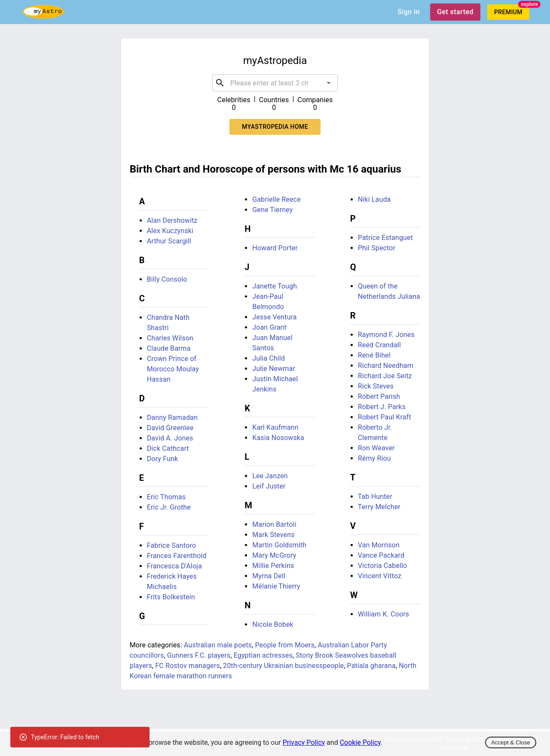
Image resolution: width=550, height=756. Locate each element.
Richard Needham (386, 366)
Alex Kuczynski (170, 231)
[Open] (329, 83)
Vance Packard (381, 555)
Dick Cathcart (168, 448)
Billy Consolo (167, 279)
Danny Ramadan (172, 417)
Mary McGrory (274, 555)
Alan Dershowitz (172, 220)
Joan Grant (269, 327)
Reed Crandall (379, 345)
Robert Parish (379, 396)
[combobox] (275, 83)
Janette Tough (275, 286)
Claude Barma (169, 348)
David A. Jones (170, 438)
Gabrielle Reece (277, 199)
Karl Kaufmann (275, 427)
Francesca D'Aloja (174, 566)
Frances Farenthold (177, 556)
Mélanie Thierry (276, 586)
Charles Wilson (170, 338)
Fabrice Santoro (171, 545)
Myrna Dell (269, 576)
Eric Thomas (167, 497)
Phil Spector (377, 248)
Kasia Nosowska (278, 438)
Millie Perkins (273, 566)
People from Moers (285, 645)
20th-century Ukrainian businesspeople (283, 666)
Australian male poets (218, 645)
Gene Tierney (272, 210)
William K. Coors (383, 614)
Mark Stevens (273, 535)
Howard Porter (275, 248)
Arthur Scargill (169, 241)
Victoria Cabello (383, 566)
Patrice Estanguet (385, 238)
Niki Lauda (374, 199)
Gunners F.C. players (199, 655)
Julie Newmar (274, 369)
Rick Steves (376, 386)
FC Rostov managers (187, 666)
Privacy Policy (304, 742)
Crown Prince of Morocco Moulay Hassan (173, 369)
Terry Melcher (379, 507)
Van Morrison (379, 545)
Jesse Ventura (274, 317)
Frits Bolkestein (171, 597)
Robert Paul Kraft (385, 417)
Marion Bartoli (274, 524)
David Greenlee (170, 428)
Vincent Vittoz (380, 576)
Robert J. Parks (382, 407)
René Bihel (374, 355)
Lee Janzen (270, 476)
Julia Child (269, 358)
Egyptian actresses (263, 655)
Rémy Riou (374, 458)
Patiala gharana (371, 666)
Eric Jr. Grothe (169, 507)
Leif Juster (269, 486)
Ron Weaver (376, 448)
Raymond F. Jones (386, 335)
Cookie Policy (360, 742)
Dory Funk (163, 459)
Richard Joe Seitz (385, 376)
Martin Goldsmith (279, 545)
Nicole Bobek (273, 624)
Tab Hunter (375, 496)
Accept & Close (511, 742)
